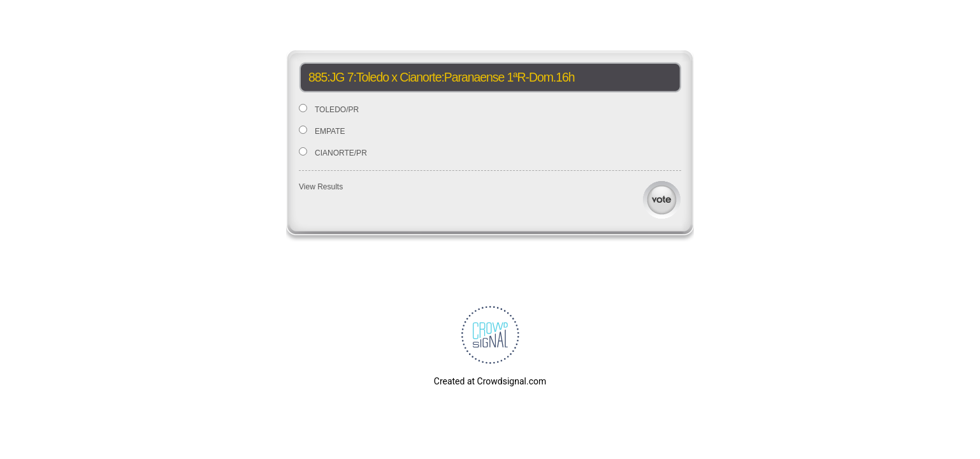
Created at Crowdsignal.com (490, 381)
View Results (321, 187)
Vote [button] (662, 200)
